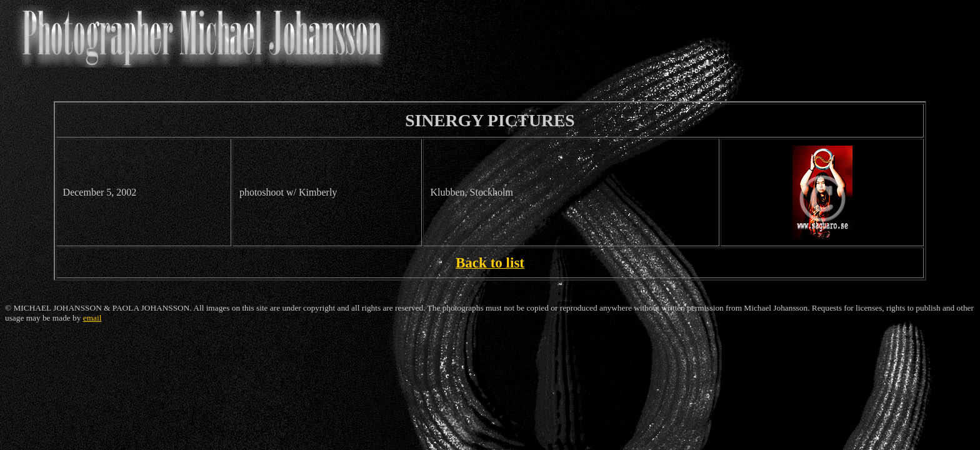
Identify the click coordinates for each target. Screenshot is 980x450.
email (92, 318)
